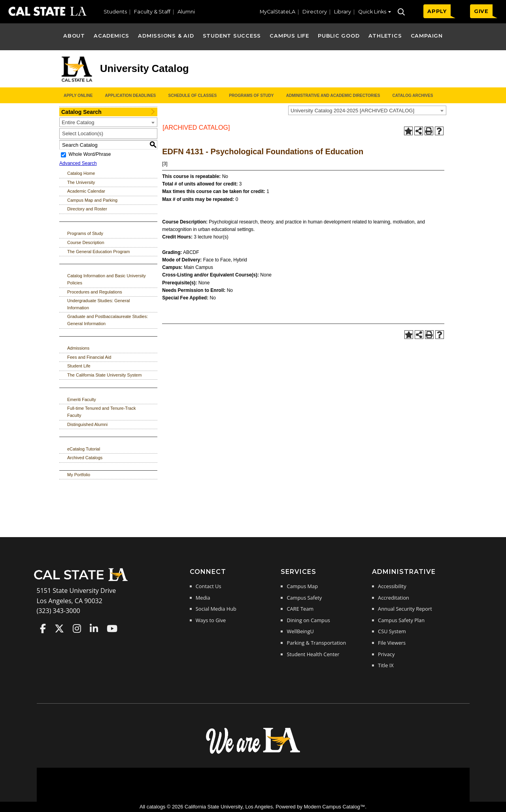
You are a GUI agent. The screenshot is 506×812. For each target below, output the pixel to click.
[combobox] (367, 110)
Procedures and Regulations (95, 292)
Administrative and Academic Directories (333, 96)
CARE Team (300, 609)
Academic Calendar (86, 191)
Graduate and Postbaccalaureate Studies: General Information (108, 320)
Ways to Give (211, 620)
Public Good (339, 36)
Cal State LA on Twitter (59, 628)
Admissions (78, 348)
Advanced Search (78, 163)
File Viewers (392, 643)
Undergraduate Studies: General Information (98, 304)
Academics (111, 36)
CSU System (392, 631)
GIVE (481, 11)
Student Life (79, 366)
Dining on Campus (308, 620)
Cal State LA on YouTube (112, 628)
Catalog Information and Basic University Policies (107, 279)
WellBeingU (300, 631)
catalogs (156, 807)
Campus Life (289, 36)
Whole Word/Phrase (90, 155)
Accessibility (392, 586)
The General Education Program (98, 252)
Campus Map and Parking (92, 200)
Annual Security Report (405, 609)
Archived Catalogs (85, 458)
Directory (315, 12)
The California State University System (104, 375)
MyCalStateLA (278, 12)
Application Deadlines (131, 96)
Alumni (186, 12)
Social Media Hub (216, 609)
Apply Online (78, 96)
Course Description (86, 242)
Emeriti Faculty (82, 399)
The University (81, 182)
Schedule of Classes (192, 96)
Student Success (232, 36)
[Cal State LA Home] (83, 580)
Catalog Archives (413, 96)
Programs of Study (251, 96)
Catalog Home (81, 173)
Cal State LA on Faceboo (43, 628)
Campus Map (302, 586)
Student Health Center (313, 654)
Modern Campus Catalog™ (334, 807)
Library (343, 12)
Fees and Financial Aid (89, 357)
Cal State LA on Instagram (77, 628)
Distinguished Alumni (87, 424)
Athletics (385, 36)
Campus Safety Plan (401, 620)
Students (115, 12)
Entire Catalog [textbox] (78, 122)
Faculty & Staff (152, 12)
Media (203, 598)
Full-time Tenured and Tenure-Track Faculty (101, 412)
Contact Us (209, 586)
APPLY (437, 11)
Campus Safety (304, 598)
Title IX (386, 665)
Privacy (386, 654)
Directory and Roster (87, 209)
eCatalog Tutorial (84, 449)
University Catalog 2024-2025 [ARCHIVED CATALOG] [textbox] (352, 111)
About (74, 36)
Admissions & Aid (166, 36)
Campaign (427, 36)
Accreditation (394, 598)
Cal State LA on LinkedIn (94, 628)
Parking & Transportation (316, 643)
